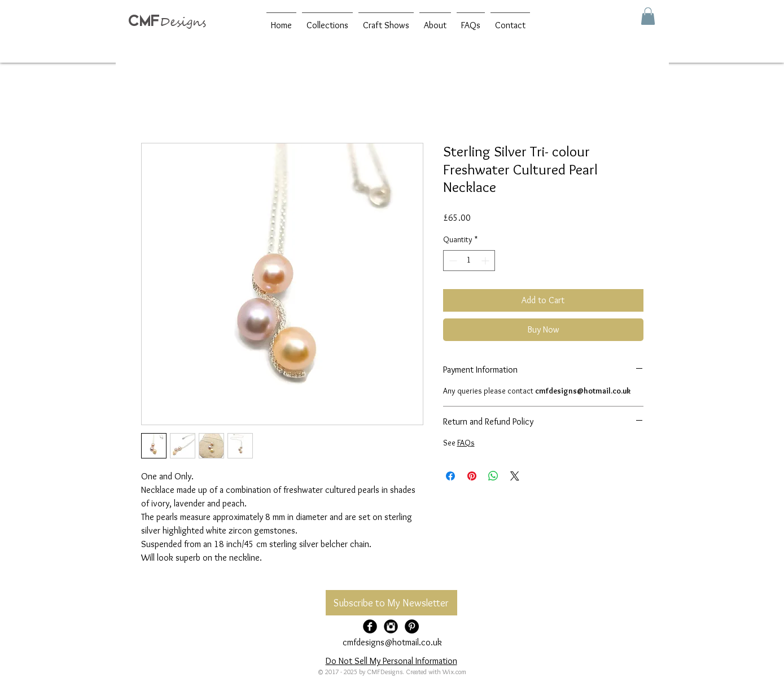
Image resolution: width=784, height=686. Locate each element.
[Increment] (486, 261)
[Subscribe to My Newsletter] (391, 603)
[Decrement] (452, 261)
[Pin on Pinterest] (472, 476)
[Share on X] (515, 476)
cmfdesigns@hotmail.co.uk (392, 642)
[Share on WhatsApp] (493, 476)
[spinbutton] (469, 261)
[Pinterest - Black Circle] (412, 626)
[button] (648, 16)
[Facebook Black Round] (370, 626)
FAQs (466, 443)
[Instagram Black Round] (391, 626)
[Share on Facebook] (450, 476)
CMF (144, 21)
